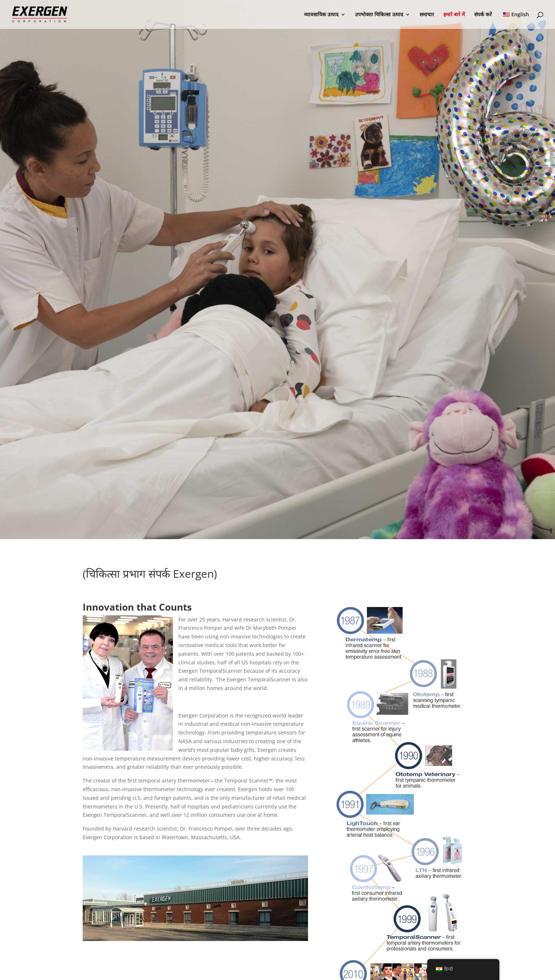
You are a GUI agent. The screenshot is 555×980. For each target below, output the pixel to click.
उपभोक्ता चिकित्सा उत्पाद (379, 15)
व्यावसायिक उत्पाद (321, 15)
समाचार (427, 15)
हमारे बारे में (454, 15)
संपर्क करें (483, 15)
